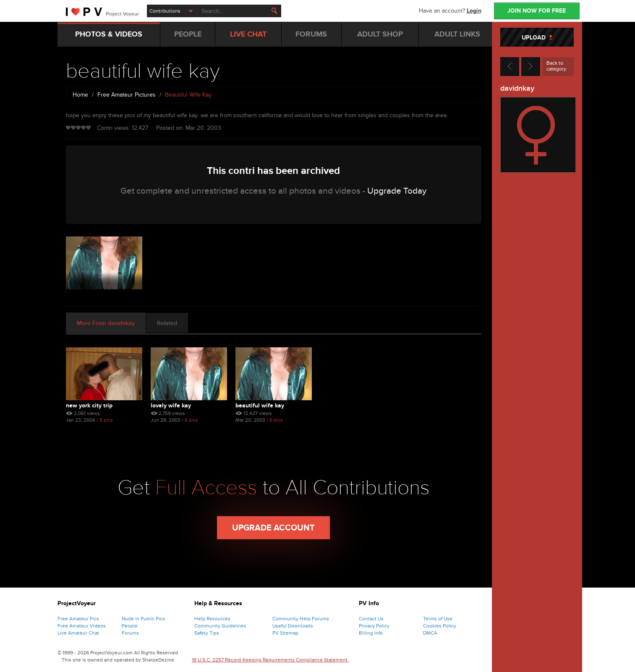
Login (474, 11)
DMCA (430, 633)
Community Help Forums (301, 619)
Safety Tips (207, 633)
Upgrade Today (397, 191)
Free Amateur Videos (82, 626)
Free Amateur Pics (78, 619)
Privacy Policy (374, 626)
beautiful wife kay (260, 406)
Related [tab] (167, 323)
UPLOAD (537, 38)
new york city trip (89, 406)
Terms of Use (438, 619)
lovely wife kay (171, 406)
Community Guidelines (220, 626)
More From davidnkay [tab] (106, 323)
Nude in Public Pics (143, 619)
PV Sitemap (285, 633)
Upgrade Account (273, 528)
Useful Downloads (293, 626)
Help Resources (212, 619)
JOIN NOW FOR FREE (537, 11)
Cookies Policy (440, 626)
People (130, 626)
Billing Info (371, 633)
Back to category (556, 66)
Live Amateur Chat (78, 633)
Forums (130, 633)
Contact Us (371, 619)
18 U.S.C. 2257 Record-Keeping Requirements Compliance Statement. (270, 660)
